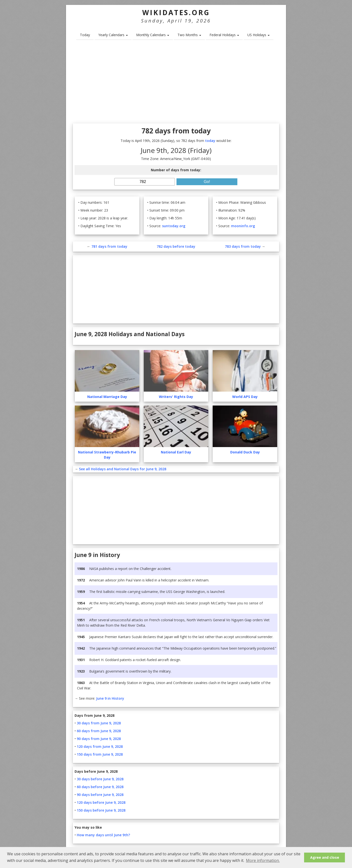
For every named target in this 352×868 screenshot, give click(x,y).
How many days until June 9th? (103, 835)
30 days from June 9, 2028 (99, 723)
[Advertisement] (176, 83)
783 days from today (243, 246)
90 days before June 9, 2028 (100, 795)
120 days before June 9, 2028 (101, 802)
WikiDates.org (176, 12)
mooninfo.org (243, 226)
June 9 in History (110, 698)
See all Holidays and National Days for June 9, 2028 (123, 469)
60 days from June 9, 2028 (99, 731)
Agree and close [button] (325, 857)
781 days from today (109, 246)
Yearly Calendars (113, 35)
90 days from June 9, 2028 (99, 739)
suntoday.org (174, 226)
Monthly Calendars (153, 35)
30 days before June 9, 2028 (100, 779)
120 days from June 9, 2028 (100, 746)
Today (85, 35)
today (210, 141)
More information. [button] (263, 860)
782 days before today (176, 246)
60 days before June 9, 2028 (100, 787)
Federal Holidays (224, 35)
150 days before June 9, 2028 (101, 810)
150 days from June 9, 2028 (100, 754)
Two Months (189, 35)
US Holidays (258, 35)
